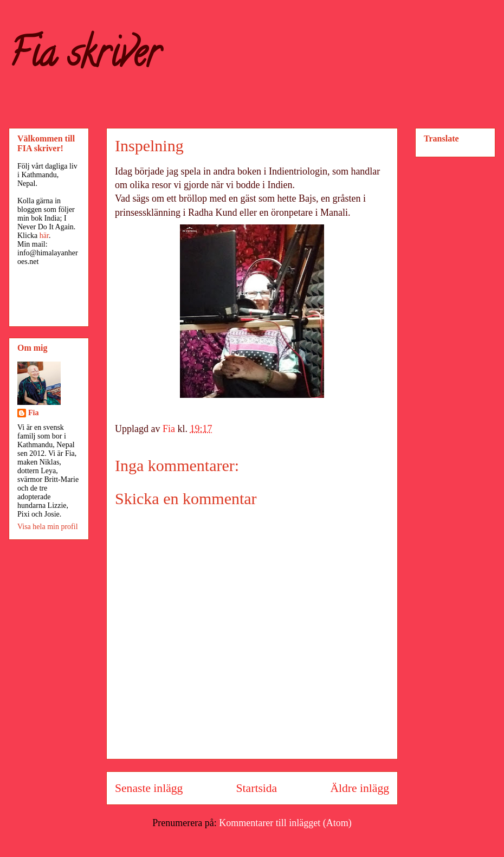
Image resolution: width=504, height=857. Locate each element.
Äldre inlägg (360, 788)
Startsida (257, 788)
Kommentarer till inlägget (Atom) (285, 823)
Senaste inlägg (149, 788)
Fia (33, 413)
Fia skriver (84, 57)
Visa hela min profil (48, 527)
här (44, 236)
